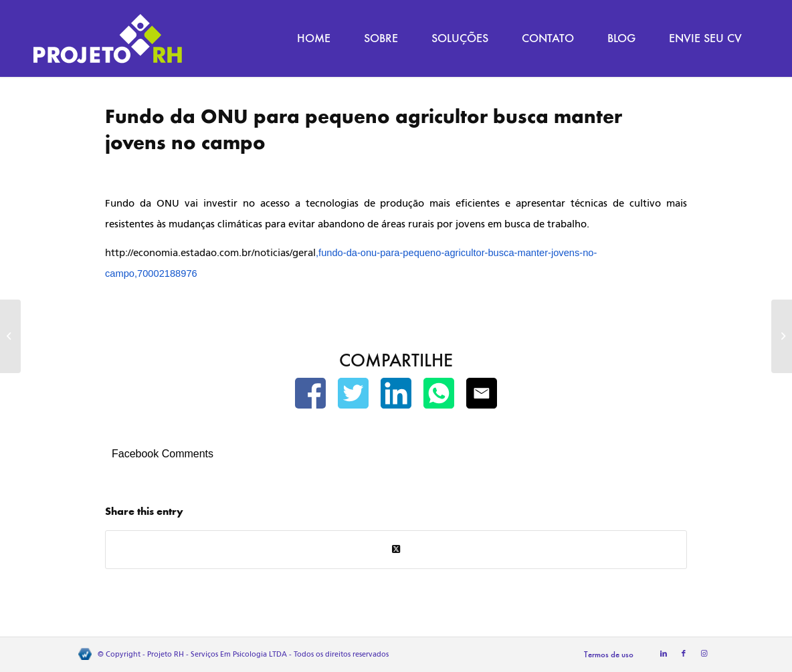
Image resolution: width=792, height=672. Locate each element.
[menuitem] (314, 38)
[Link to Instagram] (704, 654)
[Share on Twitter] (396, 549)
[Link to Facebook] (684, 654)
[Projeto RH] (108, 38)
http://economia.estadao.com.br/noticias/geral (210, 253)
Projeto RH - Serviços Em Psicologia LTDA (217, 654)
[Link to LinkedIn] (664, 654)
